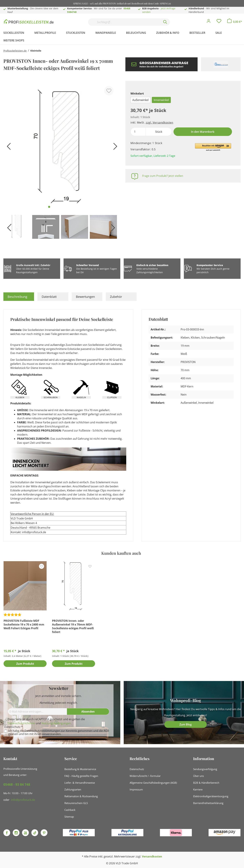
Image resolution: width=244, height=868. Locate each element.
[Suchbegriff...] (125, 22)
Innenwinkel (161, 100)
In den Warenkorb (203, 132)
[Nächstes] (114, 148)
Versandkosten (152, 856)
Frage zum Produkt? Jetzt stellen (163, 176)
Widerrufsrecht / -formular (145, 776)
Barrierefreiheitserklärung (208, 803)
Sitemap (69, 817)
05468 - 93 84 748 (17, 785)
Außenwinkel (140, 100)
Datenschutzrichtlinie (21, 723)
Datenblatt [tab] (49, 297)
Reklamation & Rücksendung (81, 796)
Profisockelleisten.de (15, 51)
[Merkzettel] (219, 22)
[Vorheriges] (8, 148)
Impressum (136, 789)
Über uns (199, 776)
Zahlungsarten (73, 789)
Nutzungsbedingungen (56, 723)
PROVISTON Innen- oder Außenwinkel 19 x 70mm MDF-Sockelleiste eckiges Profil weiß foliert (73, 626)
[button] (213, 147)
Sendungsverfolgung (205, 769)
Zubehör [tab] (116, 297)
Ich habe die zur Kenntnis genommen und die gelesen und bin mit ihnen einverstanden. (59, 732)
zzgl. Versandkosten (159, 123)
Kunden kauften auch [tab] (121, 553)
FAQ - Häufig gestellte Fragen (81, 776)
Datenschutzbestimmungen (42, 731)
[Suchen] (165, 22)
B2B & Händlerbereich (206, 783)
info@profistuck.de (23, 800)
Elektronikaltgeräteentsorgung (211, 796)
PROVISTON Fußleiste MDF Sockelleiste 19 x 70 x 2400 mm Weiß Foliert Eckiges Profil (24, 624)
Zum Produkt (25, 664)
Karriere (198, 789)
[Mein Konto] (209, 22)
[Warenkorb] (235, 22)
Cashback (70, 810)
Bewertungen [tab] (85, 297)
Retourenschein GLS (76, 803)
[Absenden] (88, 712)
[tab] (19, 297)
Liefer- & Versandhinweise (80, 783)
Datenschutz (137, 769)
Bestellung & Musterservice (80, 769)
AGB (106, 731)
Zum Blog (186, 724)
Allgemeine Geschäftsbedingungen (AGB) (153, 783)
